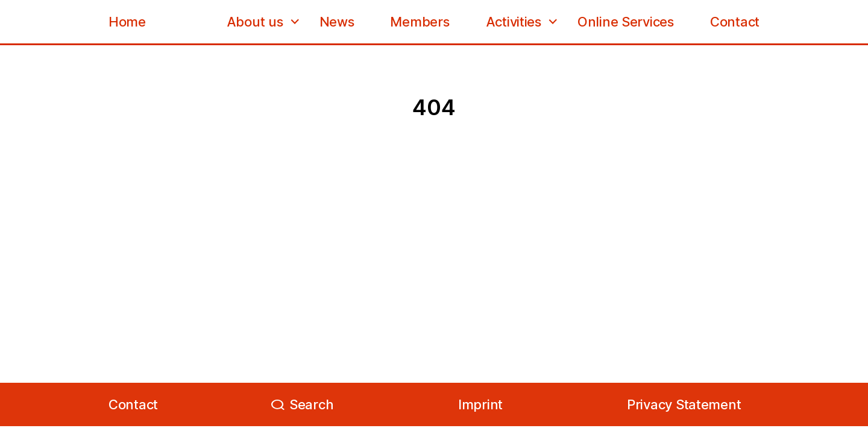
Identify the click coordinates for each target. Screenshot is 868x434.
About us (255, 22)
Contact (735, 22)
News (337, 22)
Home (127, 22)
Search (311, 404)
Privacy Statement (684, 404)
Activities (514, 22)
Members (420, 22)
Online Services (626, 22)
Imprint (480, 404)
